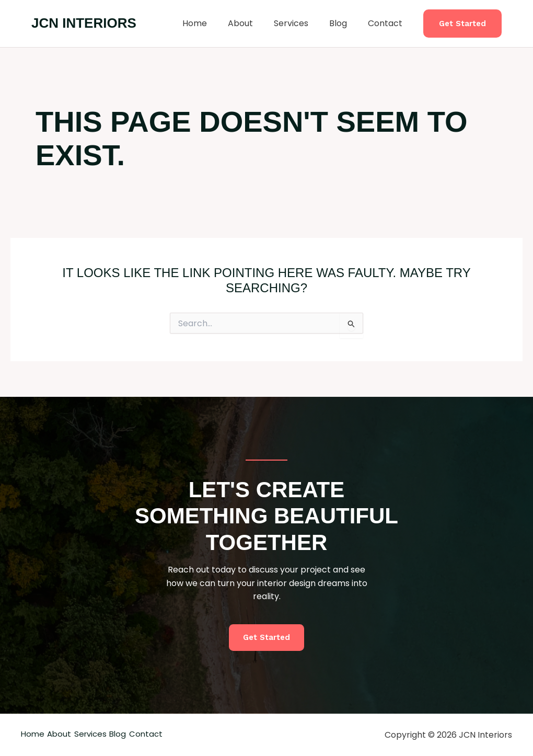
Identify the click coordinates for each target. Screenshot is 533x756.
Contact (387, 23)
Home (213, 23)
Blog (344, 23)
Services (302, 23)
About (255, 23)
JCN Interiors (84, 23)
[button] (462, 24)
